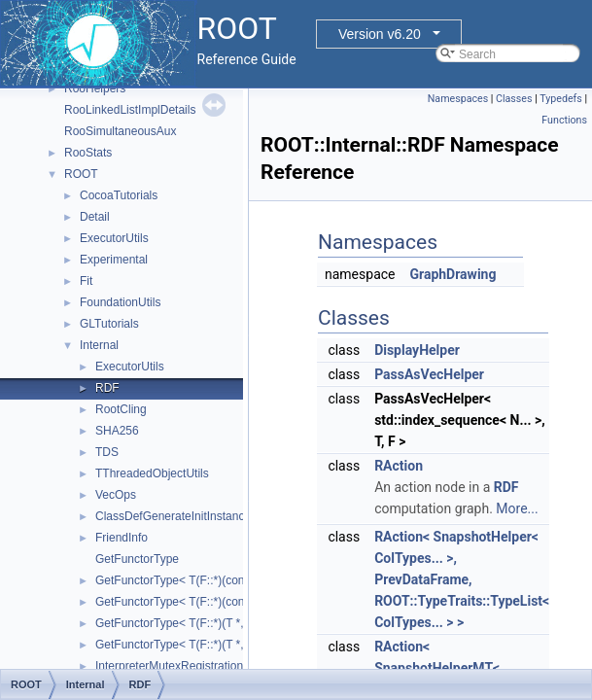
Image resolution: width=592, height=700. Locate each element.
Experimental (114, 260)
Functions (564, 120)
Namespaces (458, 99)
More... (517, 508)
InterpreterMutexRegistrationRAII (180, 666)
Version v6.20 (380, 34)
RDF (107, 388)
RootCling (121, 409)
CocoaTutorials (119, 195)
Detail (95, 217)
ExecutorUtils (114, 238)
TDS (107, 452)
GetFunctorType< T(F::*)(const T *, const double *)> (229, 602)
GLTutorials (109, 324)
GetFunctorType (137, 559)
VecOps (116, 495)
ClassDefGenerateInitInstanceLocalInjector (206, 516)
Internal (99, 345)
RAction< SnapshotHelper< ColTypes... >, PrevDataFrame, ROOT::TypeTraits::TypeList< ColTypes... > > (462, 579)
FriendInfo (122, 538)
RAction (399, 466)
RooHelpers (95, 88)
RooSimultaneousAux (120, 131)
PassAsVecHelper (429, 374)
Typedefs (561, 99)
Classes (514, 99)
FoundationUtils (120, 302)
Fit (86, 281)
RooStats (88, 153)
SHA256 (117, 431)
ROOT (81, 174)
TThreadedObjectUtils (152, 473)
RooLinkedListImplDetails (130, 110)
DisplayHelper (417, 350)
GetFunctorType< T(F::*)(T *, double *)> (198, 645)
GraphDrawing (453, 274)
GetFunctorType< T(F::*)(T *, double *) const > (215, 623)
